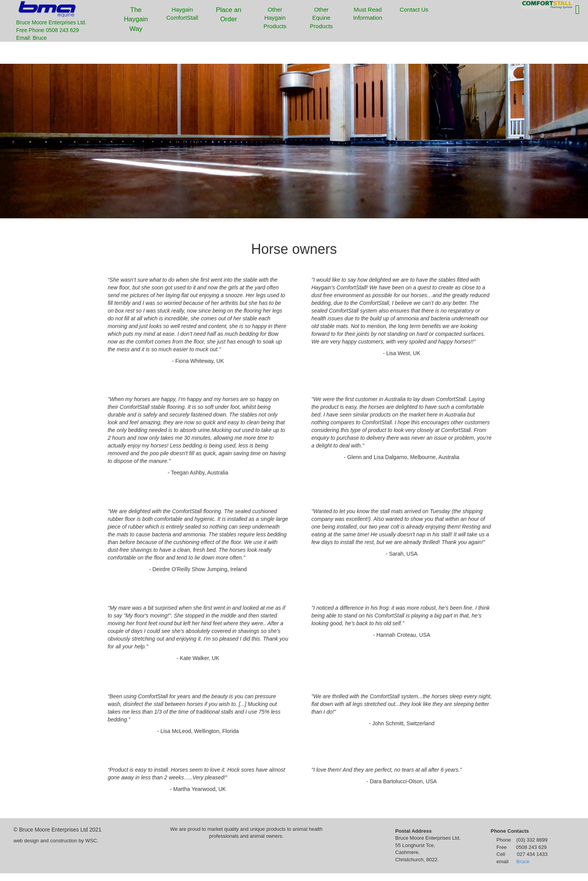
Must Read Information (368, 14)
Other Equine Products (321, 18)
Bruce (523, 861)
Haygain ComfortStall (182, 14)
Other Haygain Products (275, 18)
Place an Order (229, 14)
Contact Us (413, 15)
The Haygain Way (136, 19)
